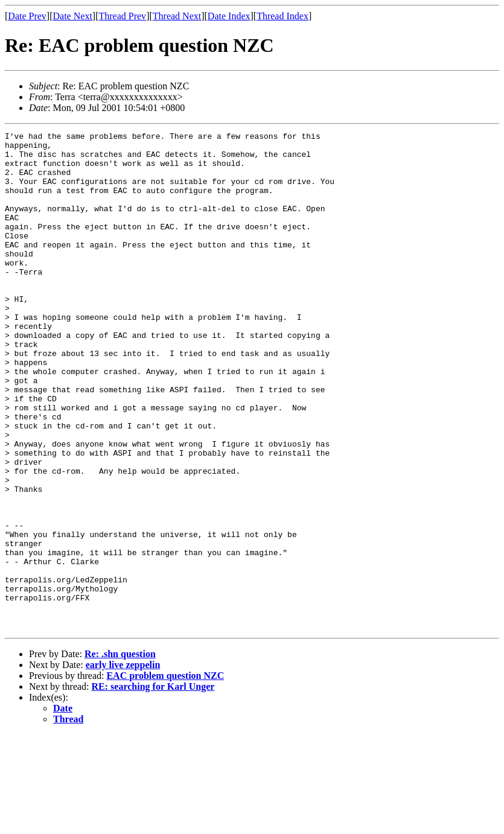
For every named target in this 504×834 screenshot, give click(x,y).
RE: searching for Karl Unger (153, 786)
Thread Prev (122, 16)
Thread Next (177, 16)
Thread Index (282, 16)
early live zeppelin (123, 764)
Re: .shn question (120, 753)
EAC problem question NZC (165, 775)
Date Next (73, 16)
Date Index (229, 16)
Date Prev (27, 16)
